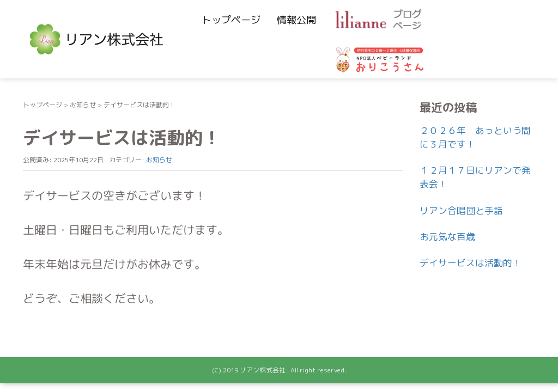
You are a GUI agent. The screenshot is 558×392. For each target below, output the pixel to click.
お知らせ (83, 105)
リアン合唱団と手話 (461, 210)
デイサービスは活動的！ (471, 263)
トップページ (231, 20)
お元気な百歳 (447, 237)
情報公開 (296, 20)
